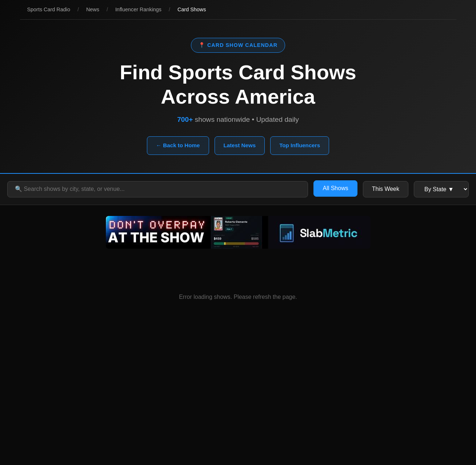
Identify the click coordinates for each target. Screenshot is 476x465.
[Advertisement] (238, 400)
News (93, 9)
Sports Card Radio (49, 9)
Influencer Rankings (138, 9)
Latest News (240, 145)
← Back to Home (178, 145)
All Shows (335, 188)
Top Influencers (300, 145)
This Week (386, 189)
